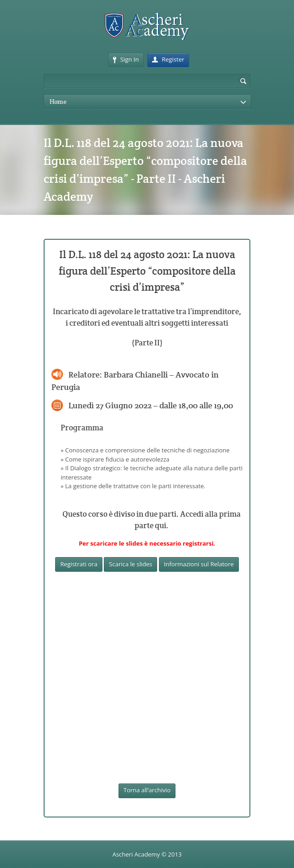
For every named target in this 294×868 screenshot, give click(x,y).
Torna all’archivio (147, 790)
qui (161, 525)
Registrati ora (79, 564)
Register (168, 59)
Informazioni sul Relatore (199, 564)
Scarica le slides (130, 564)
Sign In (126, 59)
